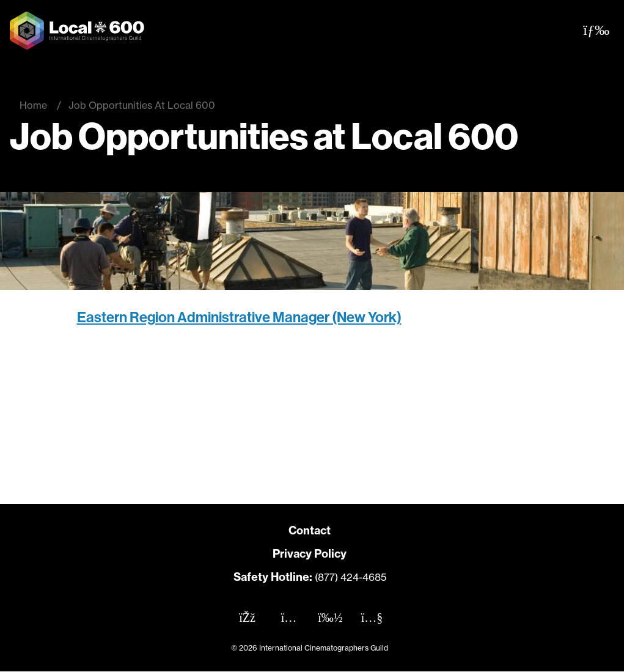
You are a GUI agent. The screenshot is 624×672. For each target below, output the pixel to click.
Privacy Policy (310, 554)
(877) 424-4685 (351, 577)
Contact (310, 530)
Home (33, 105)
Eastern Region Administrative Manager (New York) (239, 317)
